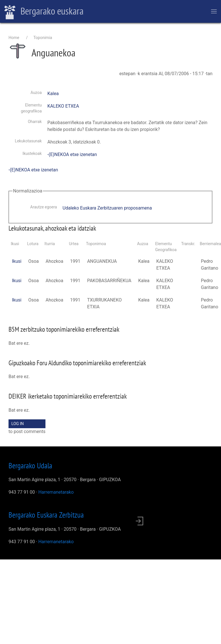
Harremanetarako (56, 492)
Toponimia (43, 38)
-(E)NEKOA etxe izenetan (72, 154)
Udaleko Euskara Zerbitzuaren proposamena (107, 208)
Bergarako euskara (44, 12)
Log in (18, 424)
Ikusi (17, 261)
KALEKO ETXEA (63, 106)
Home (14, 38)
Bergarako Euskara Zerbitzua (46, 515)
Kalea (53, 94)
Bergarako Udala (30, 465)
